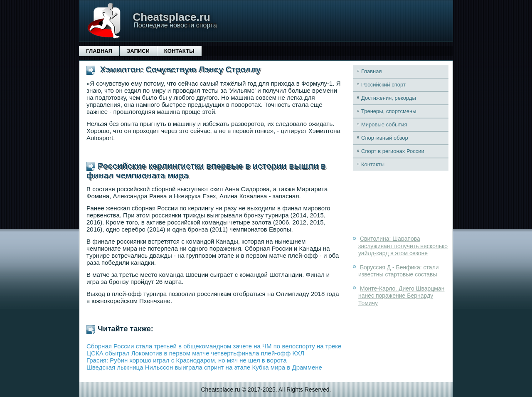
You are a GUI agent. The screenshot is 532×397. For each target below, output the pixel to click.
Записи (138, 51)
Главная (99, 51)
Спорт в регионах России (393, 151)
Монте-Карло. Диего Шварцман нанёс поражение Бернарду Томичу (401, 296)
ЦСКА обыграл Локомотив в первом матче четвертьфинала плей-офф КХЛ (195, 353)
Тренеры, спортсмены (389, 111)
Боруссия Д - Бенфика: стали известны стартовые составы (399, 271)
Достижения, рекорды (389, 98)
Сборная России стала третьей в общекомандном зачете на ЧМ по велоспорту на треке (214, 346)
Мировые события (384, 125)
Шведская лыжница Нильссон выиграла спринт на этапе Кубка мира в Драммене (204, 367)
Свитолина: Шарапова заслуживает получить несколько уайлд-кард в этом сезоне (403, 246)
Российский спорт (383, 85)
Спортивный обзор (385, 138)
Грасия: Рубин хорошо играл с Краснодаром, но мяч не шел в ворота (187, 360)
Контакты (179, 51)
